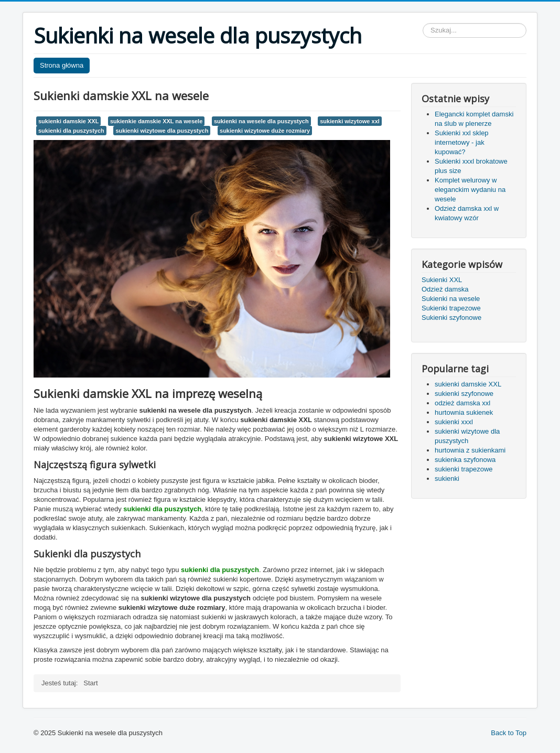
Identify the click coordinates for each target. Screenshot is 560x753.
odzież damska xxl (462, 403)
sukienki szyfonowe (464, 394)
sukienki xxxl (454, 422)
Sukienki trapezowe (451, 308)
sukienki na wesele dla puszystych (261, 121)
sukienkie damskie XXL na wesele (156, 121)
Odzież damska (445, 289)
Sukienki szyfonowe (451, 318)
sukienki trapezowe (464, 469)
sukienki (447, 478)
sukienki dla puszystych (71, 131)
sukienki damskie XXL (68, 121)
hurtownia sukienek (464, 412)
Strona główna (62, 65)
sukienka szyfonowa (465, 460)
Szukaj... (423, 23)
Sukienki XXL (442, 280)
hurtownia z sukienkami (470, 450)
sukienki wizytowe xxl (350, 121)
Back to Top (509, 733)
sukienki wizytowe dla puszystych (162, 131)
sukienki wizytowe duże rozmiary (265, 131)
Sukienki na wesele (451, 299)
